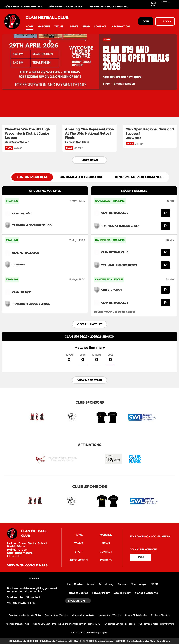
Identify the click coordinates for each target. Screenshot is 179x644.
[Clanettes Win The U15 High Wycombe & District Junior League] (29, 109)
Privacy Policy (101, 593)
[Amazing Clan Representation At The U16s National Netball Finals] (89, 109)
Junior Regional (32, 177)
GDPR (154, 584)
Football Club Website (56, 615)
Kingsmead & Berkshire (81, 177)
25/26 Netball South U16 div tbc (109, 7)
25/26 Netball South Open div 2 (23, 7)
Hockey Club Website (110, 615)
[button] (29, 27)
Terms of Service (78, 593)
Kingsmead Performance (139, 177)
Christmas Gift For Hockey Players (89, 633)
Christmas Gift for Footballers (120, 624)
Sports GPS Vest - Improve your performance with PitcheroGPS (67, 624)
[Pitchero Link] (168, 6)
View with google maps (27, 565)
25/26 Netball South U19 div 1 (66, 7)
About (91, 584)
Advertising (106, 584)
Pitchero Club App (161, 615)
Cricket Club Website (83, 615)
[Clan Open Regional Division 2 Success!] (150, 109)
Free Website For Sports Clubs (25, 615)
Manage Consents (146, 593)
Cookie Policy (122, 593)
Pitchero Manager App (17, 624)
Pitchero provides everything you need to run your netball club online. (34, 590)
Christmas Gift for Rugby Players (157, 624)
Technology (139, 584)
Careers (122, 584)
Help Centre (75, 584)
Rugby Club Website (136, 615)
